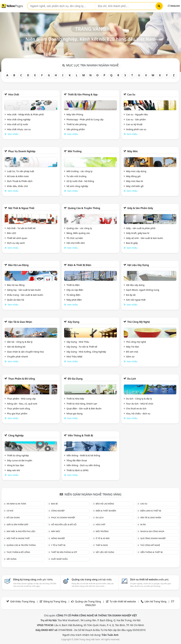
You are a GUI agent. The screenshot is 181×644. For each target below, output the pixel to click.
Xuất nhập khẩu (59, 559)
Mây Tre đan (132, 347)
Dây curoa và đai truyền (20, 460)
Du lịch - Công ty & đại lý (139, 399)
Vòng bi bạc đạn (16, 465)
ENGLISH (174, 6)
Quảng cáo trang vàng (91, 579)
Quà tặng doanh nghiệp (153, 538)
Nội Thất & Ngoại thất (21, 208)
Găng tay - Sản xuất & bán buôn (24, 290)
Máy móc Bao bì (134, 181)
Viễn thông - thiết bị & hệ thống (83, 455)
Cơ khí (10, 511)
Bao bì (54, 504)
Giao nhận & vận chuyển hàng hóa (25, 352)
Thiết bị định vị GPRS (77, 470)
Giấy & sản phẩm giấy (140, 208)
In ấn (143, 524)
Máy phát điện (74, 300)
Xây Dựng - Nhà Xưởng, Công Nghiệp (86, 352)
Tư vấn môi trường (76, 176)
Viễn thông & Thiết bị (80, 435)
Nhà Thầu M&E (74, 356)
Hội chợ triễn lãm (76, 243)
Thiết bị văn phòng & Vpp (83, 94)
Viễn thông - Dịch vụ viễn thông (83, 465)
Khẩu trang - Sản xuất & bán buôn (25, 295)
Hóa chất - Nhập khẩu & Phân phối (25, 114)
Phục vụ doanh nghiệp (22, 151)
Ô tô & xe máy (103, 538)
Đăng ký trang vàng (33, 579)
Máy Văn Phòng (75, 114)
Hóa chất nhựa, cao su (19, 129)
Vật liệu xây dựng (138, 265)
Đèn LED (12, 233)
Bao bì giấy (132, 243)
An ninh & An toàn (16, 504)
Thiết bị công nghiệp (18, 455)
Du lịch (132, 379)
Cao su (131, 94)
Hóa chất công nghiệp (19, 119)
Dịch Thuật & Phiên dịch (20, 181)
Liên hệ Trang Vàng (156, 601)
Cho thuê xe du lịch (136, 408)
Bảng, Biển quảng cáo (78, 233)
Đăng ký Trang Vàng (55, 601)
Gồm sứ (130, 356)
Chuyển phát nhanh (18, 356)
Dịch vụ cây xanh (16, 243)
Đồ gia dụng (75, 379)
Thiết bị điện (73, 285)
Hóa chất (14, 94)
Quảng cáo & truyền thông (84, 208)
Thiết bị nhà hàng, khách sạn (82, 404)
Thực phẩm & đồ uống (22, 379)
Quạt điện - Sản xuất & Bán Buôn (84, 408)
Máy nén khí (14, 470)
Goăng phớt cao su (136, 129)
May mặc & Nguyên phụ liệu (21, 531)
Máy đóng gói (133, 176)
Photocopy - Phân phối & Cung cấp (85, 119)
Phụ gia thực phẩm (17, 413)
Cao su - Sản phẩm (136, 119)
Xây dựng (73, 322)
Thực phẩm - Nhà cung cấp (21, 399)
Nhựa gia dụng (74, 413)
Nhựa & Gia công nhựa (152, 531)
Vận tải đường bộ (16, 347)
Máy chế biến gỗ (135, 186)
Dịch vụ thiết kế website (149, 579)
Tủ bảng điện (73, 295)
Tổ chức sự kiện (75, 238)
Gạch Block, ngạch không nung (143, 290)
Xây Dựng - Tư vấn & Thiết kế (82, 347)
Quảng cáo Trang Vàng (88, 601)
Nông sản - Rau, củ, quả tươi (22, 404)
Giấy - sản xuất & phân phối (141, 228)
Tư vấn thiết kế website (123, 601)
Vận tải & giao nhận (20, 322)
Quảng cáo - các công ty (79, 228)
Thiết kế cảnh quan (17, 238)
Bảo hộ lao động (18, 265)
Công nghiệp (16, 435)
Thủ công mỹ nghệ (139, 322)
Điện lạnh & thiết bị (151, 511)
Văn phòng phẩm (76, 129)
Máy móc (133, 151)
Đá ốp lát (131, 295)
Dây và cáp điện (75, 290)
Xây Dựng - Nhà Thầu (78, 342)
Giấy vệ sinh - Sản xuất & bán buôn (144, 238)
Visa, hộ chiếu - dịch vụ (138, 413)
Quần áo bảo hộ (16, 300)
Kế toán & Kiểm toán (18, 176)
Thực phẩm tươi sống (18, 408)
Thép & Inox (102, 545)
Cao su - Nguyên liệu (137, 114)
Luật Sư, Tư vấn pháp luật (21, 171)
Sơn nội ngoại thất (136, 300)
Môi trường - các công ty (79, 171)
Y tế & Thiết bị (58, 545)
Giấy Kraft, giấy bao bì (138, 233)
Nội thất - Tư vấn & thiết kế (21, 228)
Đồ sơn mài (132, 352)
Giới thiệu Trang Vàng (22, 601)
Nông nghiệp (58, 538)
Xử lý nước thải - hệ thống (80, 181)
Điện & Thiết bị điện (79, 265)
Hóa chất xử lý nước (18, 124)
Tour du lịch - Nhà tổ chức (140, 404)
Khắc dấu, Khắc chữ (17, 186)
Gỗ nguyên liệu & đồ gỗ (64, 524)
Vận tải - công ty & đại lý (20, 342)
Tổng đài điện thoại (77, 460)
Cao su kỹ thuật (134, 124)
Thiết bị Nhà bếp (75, 399)
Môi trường (75, 151)
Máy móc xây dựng (136, 171)
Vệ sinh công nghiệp (77, 186)
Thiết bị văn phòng (76, 124)
